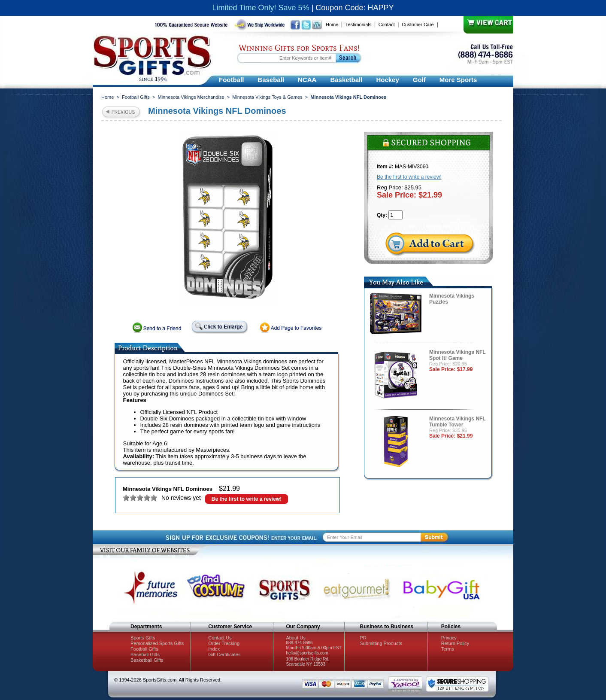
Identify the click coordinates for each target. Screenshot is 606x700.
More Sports (458, 80)
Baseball (271, 80)
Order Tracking (224, 643)
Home (332, 24)
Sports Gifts (143, 638)
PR (363, 638)
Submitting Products (381, 643)
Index (214, 649)
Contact (387, 24)
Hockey (387, 80)
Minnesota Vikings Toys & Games (267, 97)
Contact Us (220, 638)
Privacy (449, 638)
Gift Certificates (224, 654)
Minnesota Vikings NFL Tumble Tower (458, 422)
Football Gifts (136, 97)
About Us (295, 638)
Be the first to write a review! (247, 499)
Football (231, 80)
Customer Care (418, 24)
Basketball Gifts (147, 660)
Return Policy (455, 643)
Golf (419, 80)
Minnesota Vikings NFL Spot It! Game (458, 355)
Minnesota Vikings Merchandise (191, 97)
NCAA (307, 80)
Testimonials (359, 24)
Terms (448, 649)
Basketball (346, 80)
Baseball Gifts (145, 654)
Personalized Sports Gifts (157, 643)
